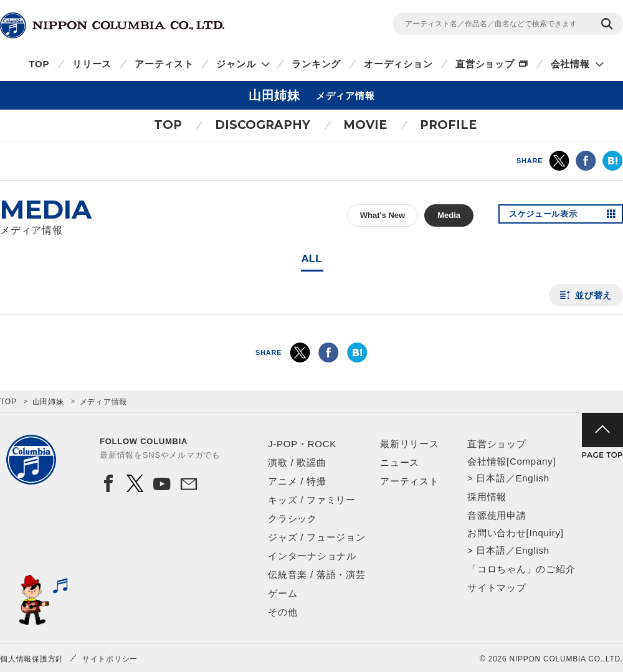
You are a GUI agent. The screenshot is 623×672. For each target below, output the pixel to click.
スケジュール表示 (547, 215)
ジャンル (236, 64)
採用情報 (487, 497)
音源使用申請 (497, 515)
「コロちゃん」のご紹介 (521, 569)
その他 (283, 612)
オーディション (398, 64)
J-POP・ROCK (302, 444)
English (532, 478)
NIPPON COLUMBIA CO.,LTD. (112, 26)
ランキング (316, 64)
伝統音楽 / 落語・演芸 (317, 575)
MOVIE (365, 125)
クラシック (292, 518)
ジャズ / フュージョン (317, 537)
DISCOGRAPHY (263, 125)
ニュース (400, 462)
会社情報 (570, 64)
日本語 (491, 478)
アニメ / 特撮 (297, 481)
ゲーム (283, 593)
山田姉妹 (48, 402)
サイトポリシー (110, 659)
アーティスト (164, 64)
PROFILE (448, 125)
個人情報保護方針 (32, 659)
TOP (39, 64)
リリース (92, 64)
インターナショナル (312, 556)
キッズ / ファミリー (312, 500)
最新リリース (410, 444)
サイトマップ (497, 588)
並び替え (593, 295)
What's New (383, 215)
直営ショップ (485, 64)
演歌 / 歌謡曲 (297, 462)
